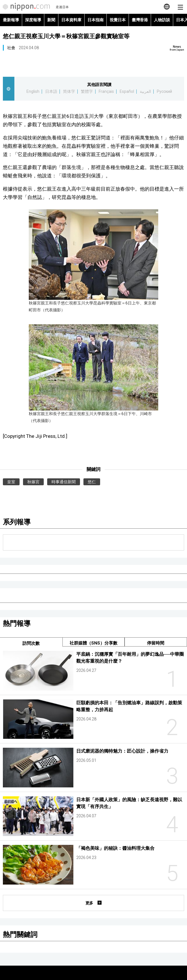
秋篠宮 (33, 482)
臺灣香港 (140, 20)
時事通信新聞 (64, 482)
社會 (11, 48)
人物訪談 (162, 20)
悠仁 (92, 482)
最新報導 (11, 20)
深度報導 (33, 20)
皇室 (11, 482)
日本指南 (96, 20)
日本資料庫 (71, 20)
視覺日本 (118, 20)
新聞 (51, 20)
